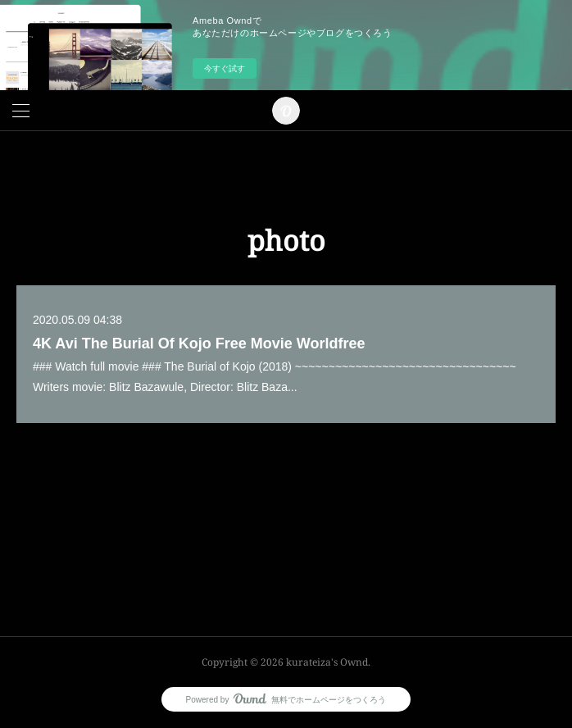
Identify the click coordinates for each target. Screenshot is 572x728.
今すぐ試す (225, 68)
